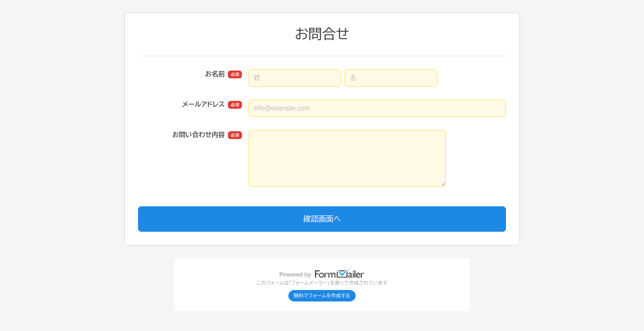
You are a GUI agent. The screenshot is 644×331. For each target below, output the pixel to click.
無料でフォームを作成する (322, 296)
